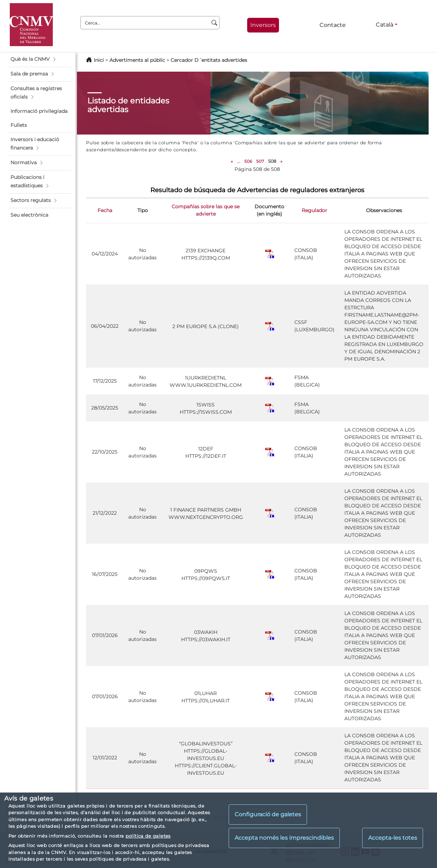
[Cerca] (214, 23)
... (239, 161)
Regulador (314, 210)
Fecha (105, 210)
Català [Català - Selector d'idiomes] (385, 25)
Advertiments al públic (137, 60)
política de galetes (148, 836)
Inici (99, 60)
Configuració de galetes (268, 814)
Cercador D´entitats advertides (209, 60)
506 (248, 161)
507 (260, 161)
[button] (40, 59)
